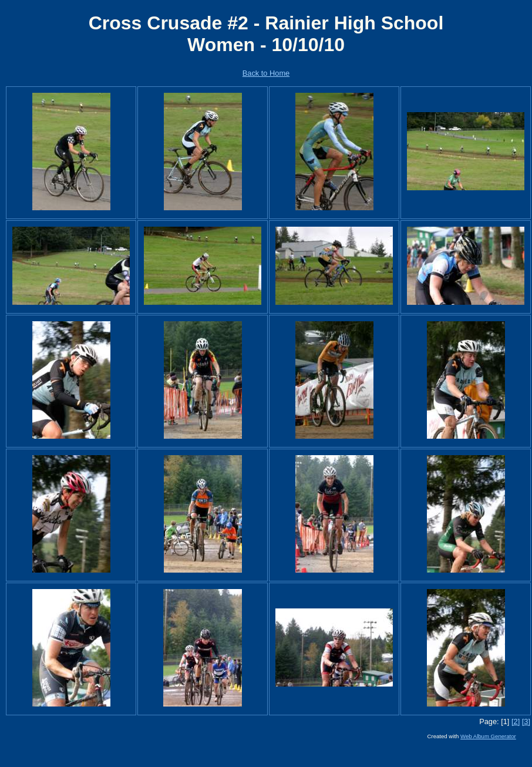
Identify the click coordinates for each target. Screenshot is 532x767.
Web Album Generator (488, 736)
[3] (526, 721)
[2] (516, 721)
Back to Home (266, 73)
